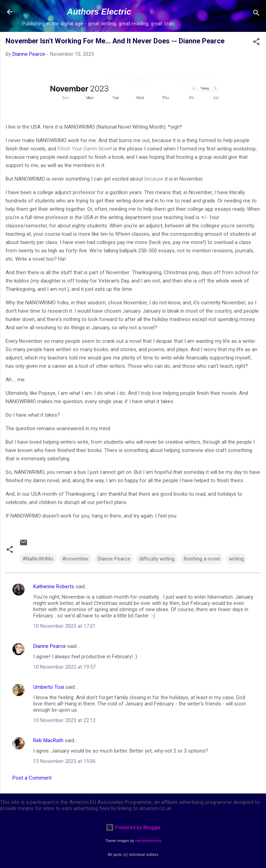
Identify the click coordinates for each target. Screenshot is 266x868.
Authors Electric (99, 12)
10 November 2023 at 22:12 (64, 720)
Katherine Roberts (54, 587)
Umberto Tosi (49, 687)
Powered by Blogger (133, 827)
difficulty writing (157, 559)
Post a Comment (32, 778)
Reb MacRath (48, 740)
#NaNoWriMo (38, 559)
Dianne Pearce (114, 559)
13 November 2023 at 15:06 (64, 761)
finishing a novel (202, 559)
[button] (256, 43)
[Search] (256, 14)
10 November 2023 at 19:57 (64, 667)
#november (76, 559)
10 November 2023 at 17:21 (64, 626)
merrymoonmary (148, 841)
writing (236, 559)
